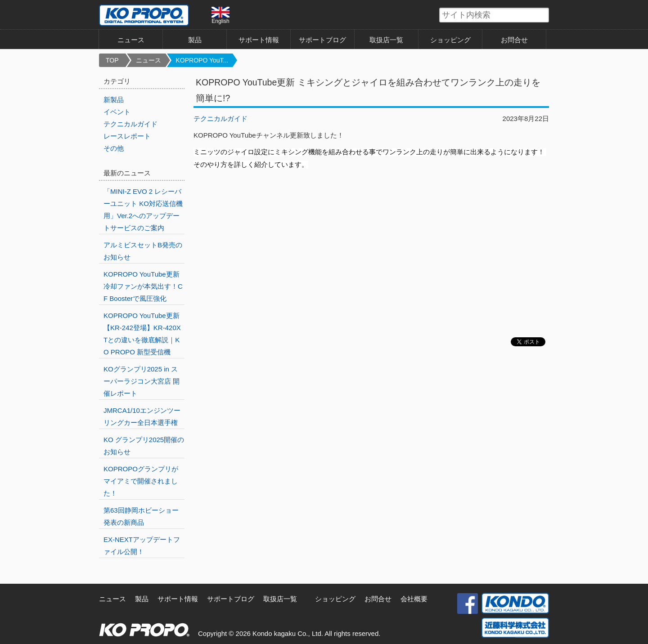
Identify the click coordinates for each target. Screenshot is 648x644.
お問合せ (514, 40)
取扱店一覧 (386, 40)
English (220, 15)
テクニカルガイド (220, 119)
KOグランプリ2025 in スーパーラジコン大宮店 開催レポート (142, 381)
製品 (195, 40)
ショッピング (450, 40)
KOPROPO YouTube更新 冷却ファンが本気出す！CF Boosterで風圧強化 (143, 286)
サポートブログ (322, 40)
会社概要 (414, 599)
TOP (112, 60)
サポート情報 (259, 40)
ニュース (131, 40)
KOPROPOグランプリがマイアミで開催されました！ (141, 481)
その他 (114, 148)
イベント (117, 112)
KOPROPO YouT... (202, 60)
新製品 (114, 100)
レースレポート (127, 136)
